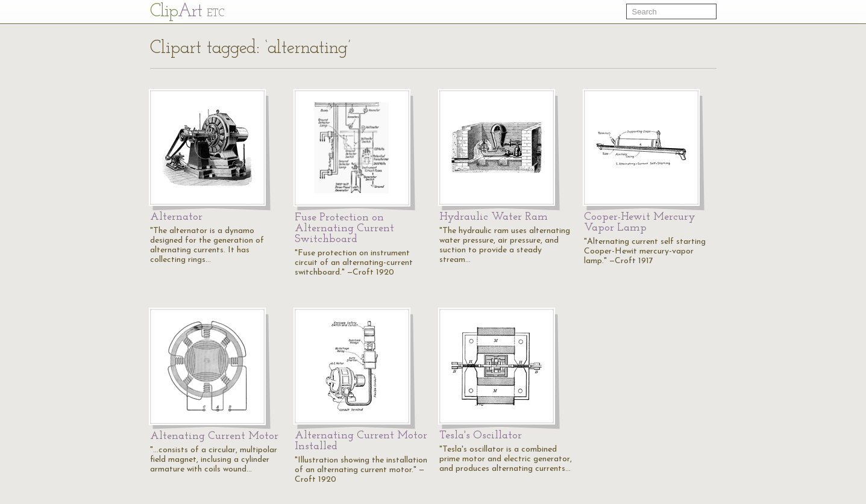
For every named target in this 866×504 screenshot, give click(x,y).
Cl (187, 12)
